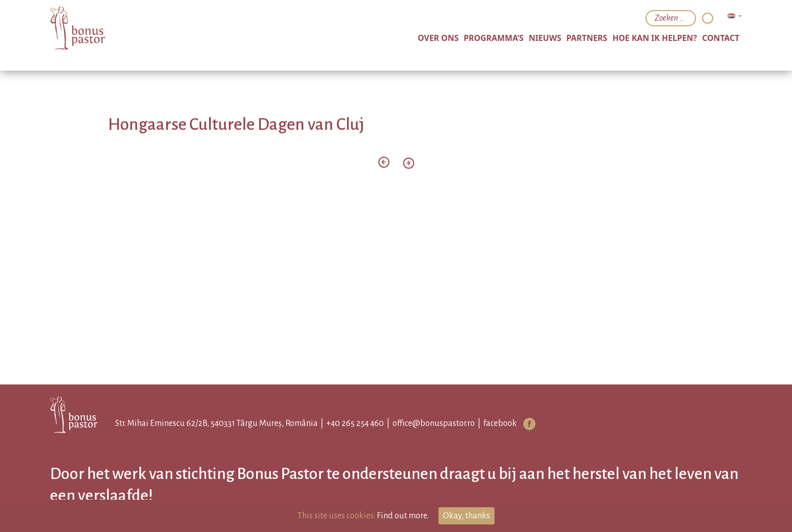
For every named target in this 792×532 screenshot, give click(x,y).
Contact (721, 38)
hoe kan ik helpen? (655, 38)
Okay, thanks (466, 516)
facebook (500, 423)
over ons (438, 38)
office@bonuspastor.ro (434, 423)
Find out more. (403, 516)
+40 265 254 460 (355, 423)
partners (587, 38)
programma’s (494, 38)
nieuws (545, 38)
